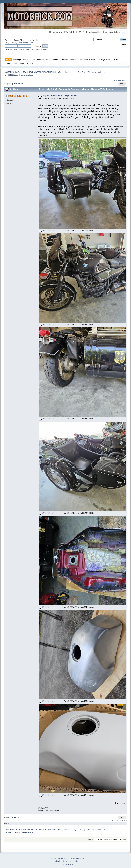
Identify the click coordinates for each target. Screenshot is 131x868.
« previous (117, 80)
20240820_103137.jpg (50, 513)
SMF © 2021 (65, 858)
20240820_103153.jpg (50, 419)
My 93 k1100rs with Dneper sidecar (61, 95)
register (36, 40)
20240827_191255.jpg (50, 701)
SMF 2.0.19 (54, 858)
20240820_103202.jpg (50, 325)
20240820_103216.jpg (50, 231)
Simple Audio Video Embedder (67, 861)
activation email (27, 43)
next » (124, 80)
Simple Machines (77, 858)
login (28, 40)
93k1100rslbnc (18, 96)
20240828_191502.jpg (50, 795)
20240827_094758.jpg (50, 607)
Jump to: (91, 840)
